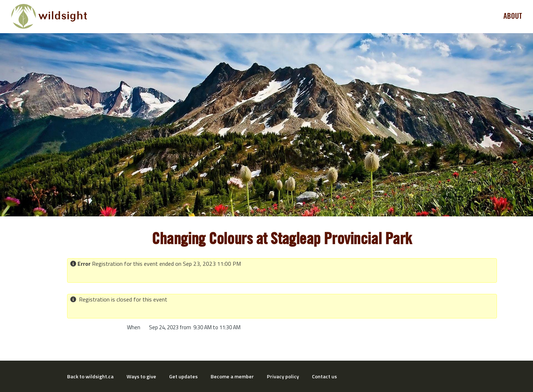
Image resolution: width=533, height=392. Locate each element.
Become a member (232, 376)
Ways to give (141, 376)
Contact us (324, 376)
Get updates (183, 376)
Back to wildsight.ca (90, 376)
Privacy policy (283, 376)
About (513, 16)
